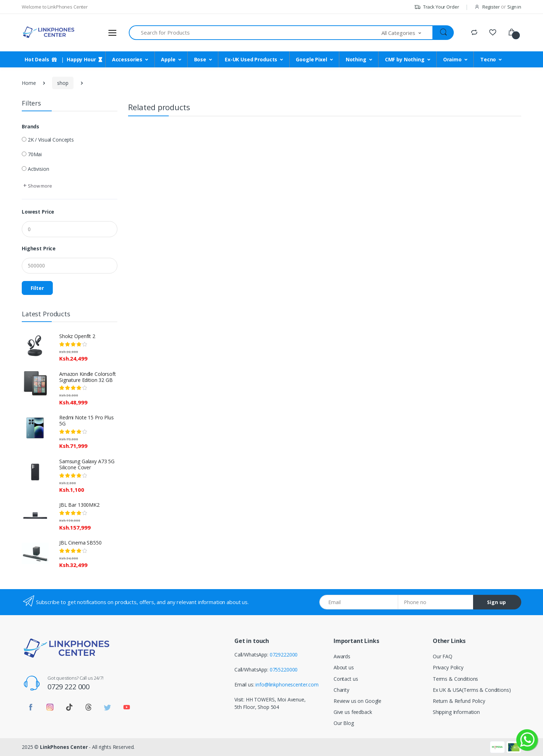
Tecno (488, 59)
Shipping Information (456, 712)
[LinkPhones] (49, 32)
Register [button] (491, 7)
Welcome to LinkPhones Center (55, 7)
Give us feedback (353, 712)
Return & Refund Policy (459, 701)
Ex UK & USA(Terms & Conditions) (472, 690)
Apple (168, 59)
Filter (37, 288)
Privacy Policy (448, 667)
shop (63, 83)
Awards (342, 656)
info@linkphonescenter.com (287, 685)
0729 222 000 (68, 687)
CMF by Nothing (405, 59)
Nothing (356, 59)
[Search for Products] (255, 33)
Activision (39, 169)
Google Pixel (311, 59)
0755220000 (284, 670)
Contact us (346, 679)
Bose (200, 59)
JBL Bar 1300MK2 (79, 505)
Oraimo (452, 59)
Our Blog (344, 723)
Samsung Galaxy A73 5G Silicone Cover (87, 464)
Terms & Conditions (455, 679)
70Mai (35, 154)
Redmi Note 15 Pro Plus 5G (87, 420)
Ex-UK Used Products (251, 59)
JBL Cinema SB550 (80, 543)
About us (344, 667)
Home (29, 83)
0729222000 (284, 655)
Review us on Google (357, 701)
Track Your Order (437, 7)
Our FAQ (443, 656)
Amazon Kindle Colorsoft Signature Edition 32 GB (88, 377)
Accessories (127, 59)
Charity (341, 690)
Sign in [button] (514, 7)
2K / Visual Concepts (51, 140)
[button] (407, 33)
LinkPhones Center (64, 747)
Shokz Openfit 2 (77, 336)
